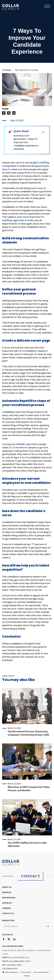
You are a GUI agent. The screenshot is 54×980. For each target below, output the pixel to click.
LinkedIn (21, 444)
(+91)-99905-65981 (16, 961)
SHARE (5, 109)
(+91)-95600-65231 (10, 969)
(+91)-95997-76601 (14, 965)
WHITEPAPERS (9, 898)
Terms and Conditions (41, 972)
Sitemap (27, 976)
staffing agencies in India (18, 220)
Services (7, 892)
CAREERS (7, 908)
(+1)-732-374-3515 (17, 958)
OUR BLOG (7, 903)
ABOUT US (7, 887)
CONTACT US (8, 913)
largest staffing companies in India (26, 164)
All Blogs (7, 70)
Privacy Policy (26, 972)
